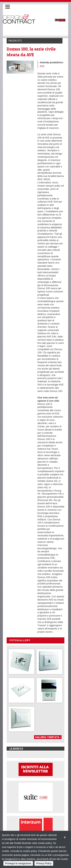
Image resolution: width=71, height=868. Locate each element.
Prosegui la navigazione (18, 863)
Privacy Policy (44, 863)
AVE (42, 66)
